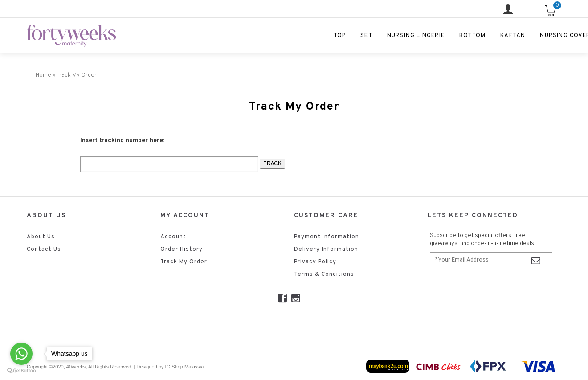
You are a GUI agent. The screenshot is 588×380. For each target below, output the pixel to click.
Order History (182, 249)
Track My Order (184, 262)
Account (173, 237)
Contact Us (44, 249)
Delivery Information (326, 249)
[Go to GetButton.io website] (21, 371)
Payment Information (327, 237)
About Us (41, 237)
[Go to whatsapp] (21, 354)
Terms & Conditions (324, 274)
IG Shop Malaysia (185, 367)
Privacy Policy (315, 262)
